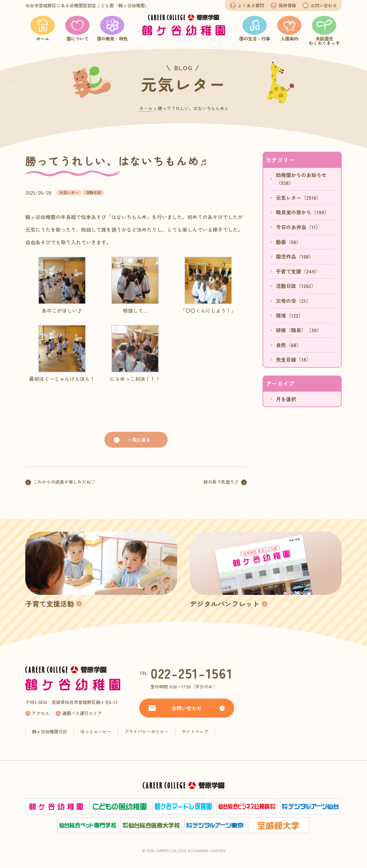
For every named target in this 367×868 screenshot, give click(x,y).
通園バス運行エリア (82, 713)
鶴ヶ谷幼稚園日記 (50, 731)
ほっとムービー (96, 731)
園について (78, 39)
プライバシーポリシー (146, 731)
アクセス (40, 713)
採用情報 (287, 5)
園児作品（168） (295, 256)
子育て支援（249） (298, 271)
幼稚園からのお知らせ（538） (301, 179)
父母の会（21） (293, 301)
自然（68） (289, 345)
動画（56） (289, 242)
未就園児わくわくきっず (324, 41)
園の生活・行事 (255, 39)
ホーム (43, 39)
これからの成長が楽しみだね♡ (64, 482)
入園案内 (289, 39)
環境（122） (290, 315)
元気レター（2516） (299, 198)
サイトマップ (195, 731)
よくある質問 (251, 5)
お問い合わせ (324, 5)
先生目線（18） (294, 359)
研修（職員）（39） (299, 330)
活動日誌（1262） (296, 286)
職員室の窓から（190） (303, 212)
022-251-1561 (192, 673)
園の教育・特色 (112, 39)
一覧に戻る (139, 440)
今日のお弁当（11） (298, 227)
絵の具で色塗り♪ (221, 482)
